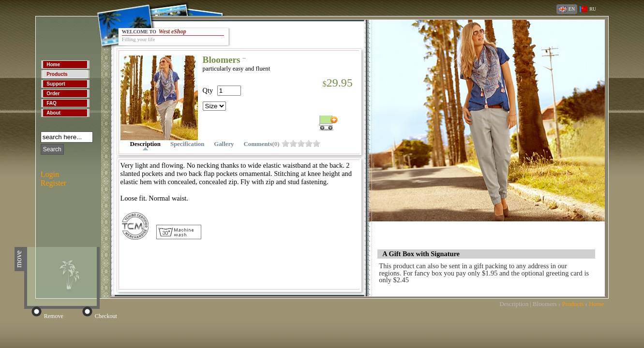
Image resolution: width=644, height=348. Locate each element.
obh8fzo (285, 143)
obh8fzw (301, 143)
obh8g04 (316, 143)
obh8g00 (309, 143)
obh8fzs (293, 143)
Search (52, 149)
